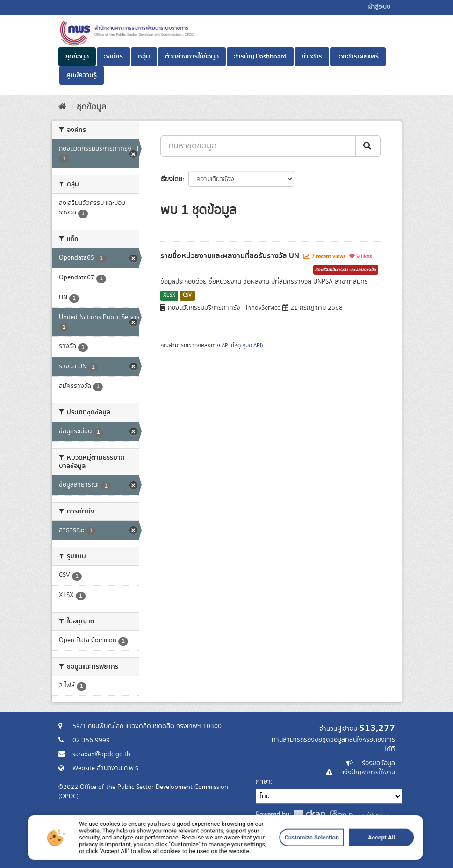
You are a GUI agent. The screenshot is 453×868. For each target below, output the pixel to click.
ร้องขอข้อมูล (378, 763)
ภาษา (263, 782)
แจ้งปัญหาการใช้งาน (368, 773)
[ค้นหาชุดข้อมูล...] (258, 146)
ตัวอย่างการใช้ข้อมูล (192, 57)
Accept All (318, 857)
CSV (187, 295)
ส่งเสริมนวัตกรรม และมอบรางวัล (346, 270)
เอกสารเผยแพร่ (358, 57)
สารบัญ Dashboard (260, 57)
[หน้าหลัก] (62, 107)
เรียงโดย (171, 179)
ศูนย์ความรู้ (82, 75)
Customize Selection (274, 857)
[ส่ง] (368, 146)
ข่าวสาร (312, 57)
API (226, 346)
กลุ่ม (144, 57)
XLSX (169, 295)
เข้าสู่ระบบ (379, 7)
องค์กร (113, 57)
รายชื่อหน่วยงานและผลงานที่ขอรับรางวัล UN (230, 256)
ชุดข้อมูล (77, 57)
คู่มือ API (252, 346)
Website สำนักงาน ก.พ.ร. (106, 768)
